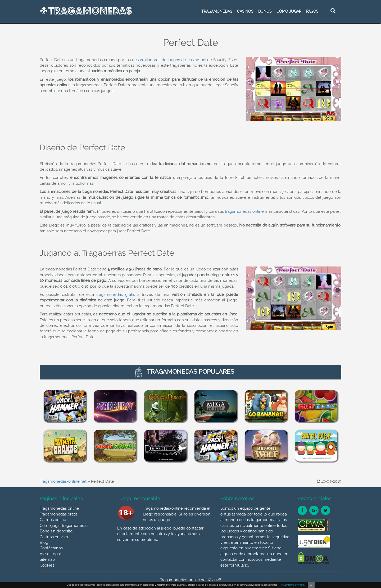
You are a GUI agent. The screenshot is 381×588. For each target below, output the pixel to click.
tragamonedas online (244, 211)
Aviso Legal (50, 554)
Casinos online (53, 520)
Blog (44, 542)
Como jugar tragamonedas (64, 526)
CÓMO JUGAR (289, 11)
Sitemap (47, 559)
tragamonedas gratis (116, 295)
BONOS (265, 11)
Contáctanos (51, 548)
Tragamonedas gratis (59, 514)
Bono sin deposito (56, 531)
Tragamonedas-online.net (63, 481)
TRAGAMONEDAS (217, 11)
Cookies (47, 565)
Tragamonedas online (59, 508)
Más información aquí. (293, 585)
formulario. (239, 565)
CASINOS (245, 11)
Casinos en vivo (54, 537)
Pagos (312, 11)
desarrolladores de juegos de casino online (172, 60)
